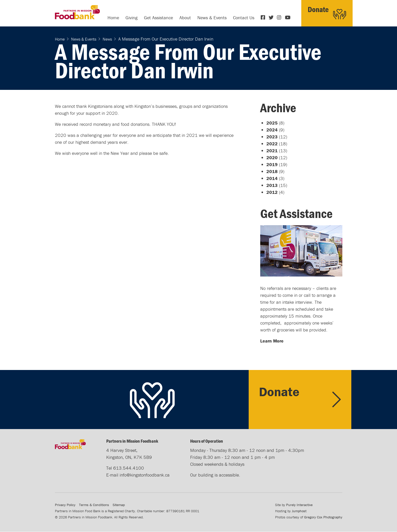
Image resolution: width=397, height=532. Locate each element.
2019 (272, 164)
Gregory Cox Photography (323, 517)
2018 (272, 171)
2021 (272, 151)
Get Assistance (158, 18)
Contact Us (244, 18)
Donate (318, 9)
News (107, 39)
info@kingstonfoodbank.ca (145, 475)
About (185, 18)
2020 (272, 158)
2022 (272, 144)
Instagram (280, 17)
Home (113, 18)
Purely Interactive (299, 505)
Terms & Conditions (94, 505)
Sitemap (119, 505)
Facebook (264, 17)
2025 (272, 123)
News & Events (212, 18)
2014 (272, 178)
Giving (132, 18)
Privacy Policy (65, 505)
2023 (272, 137)
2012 (272, 192)
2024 (272, 130)
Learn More (272, 341)
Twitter (272, 17)
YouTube (288, 17)
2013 (272, 185)
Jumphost (299, 511)
